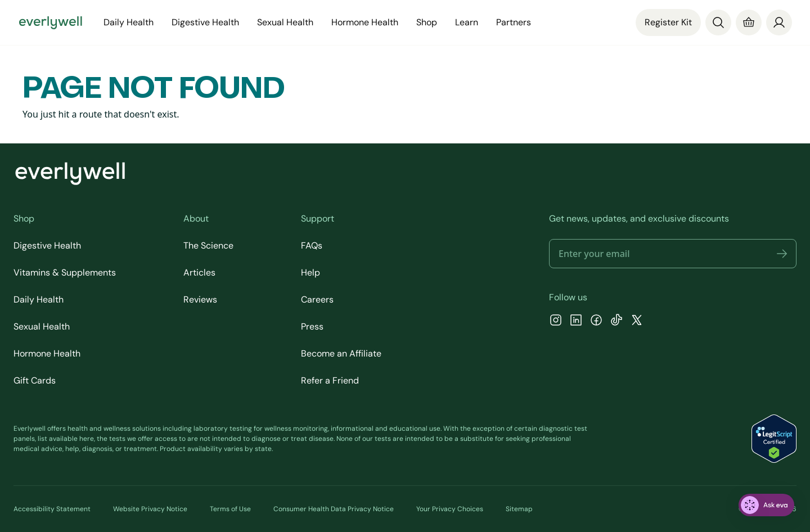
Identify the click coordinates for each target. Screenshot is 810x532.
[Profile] (779, 22)
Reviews (200, 299)
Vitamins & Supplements (65, 272)
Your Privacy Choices (450, 509)
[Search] (718, 22)
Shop (427, 22)
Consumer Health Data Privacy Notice (334, 509)
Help (310, 272)
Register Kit (668, 22)
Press (312, 326)
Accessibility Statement (52, 509)
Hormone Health (365, 22)
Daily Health (129, 22)
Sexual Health (285, 22)
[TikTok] (616, 321)
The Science (208, 245)
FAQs (312, 245)
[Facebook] (596, 321)
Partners (514, 22)
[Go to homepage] (51, 22)
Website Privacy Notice (150, 509)
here (87, 439)
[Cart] (749, 22)
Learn (467, 22)
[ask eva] (766, 505)
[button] (782, 254)
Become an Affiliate (341, 353)
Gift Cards (35, 380)
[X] (637, 321)
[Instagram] (556, 321)
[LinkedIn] (576, 321)
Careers (317, 299)
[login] (779, 22)
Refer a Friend (330, 380)
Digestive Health (205, 22)
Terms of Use (230, 509)
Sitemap (519, 509)
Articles (199, 272)
